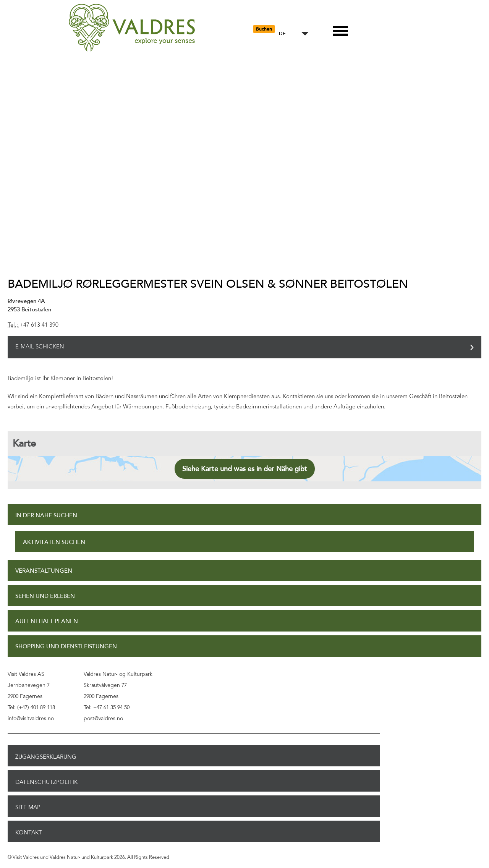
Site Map (28, 807)
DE (282, 34)
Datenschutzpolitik (46, 782)
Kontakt (29, 832)
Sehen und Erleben (45, 596)
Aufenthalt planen (47, 621)
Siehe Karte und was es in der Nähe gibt (245, 469)
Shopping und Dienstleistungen (66, 647)
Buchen (264, 29)
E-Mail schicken (40, 347)
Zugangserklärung (46, 757)
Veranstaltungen (44, 571)
